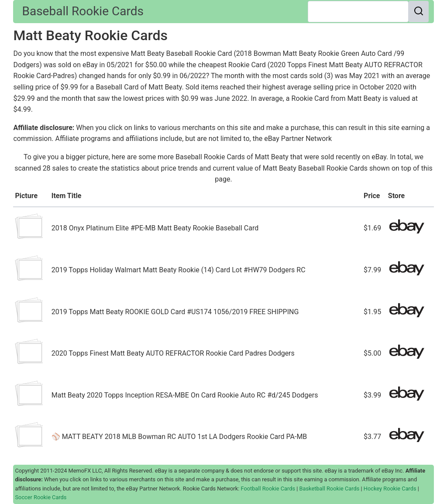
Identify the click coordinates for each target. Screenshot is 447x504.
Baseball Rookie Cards (83, 11)
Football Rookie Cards (268, 489)
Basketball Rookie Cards (330, 489)
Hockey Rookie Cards (390, 489)
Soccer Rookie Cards (41, 497)
